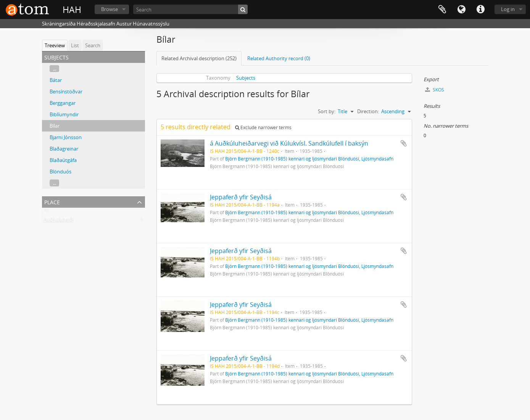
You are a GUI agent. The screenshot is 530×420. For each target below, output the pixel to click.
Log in (508, 9)
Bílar (55, 126)
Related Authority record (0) (279, 58)
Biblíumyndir (64, 114)
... (54, 69)
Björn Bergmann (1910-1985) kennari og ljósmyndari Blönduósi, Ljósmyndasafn (309, 159)
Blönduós (60, 172)
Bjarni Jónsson (66, 137)
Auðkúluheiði (59, 221)
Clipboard (442, 10)
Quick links (480, 10)
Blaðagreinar (64, 149)
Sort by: (327, 111)
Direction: (368, 111)
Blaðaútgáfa (63, 160)
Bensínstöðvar (66, 91)
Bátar (56, 80)
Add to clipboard (404, 143)
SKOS (435, 90)
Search (93, 45)
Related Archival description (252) (199, 58)
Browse (110, 9)
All (46, 212)
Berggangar (63, 103)
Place (52, 201)
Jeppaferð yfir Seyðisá (241, 197)
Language (461, 10)
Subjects (246, 78)
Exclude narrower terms (263, 127)
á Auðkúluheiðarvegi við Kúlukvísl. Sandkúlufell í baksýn (289, 143)
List (75, 45)
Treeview (55, 45)
